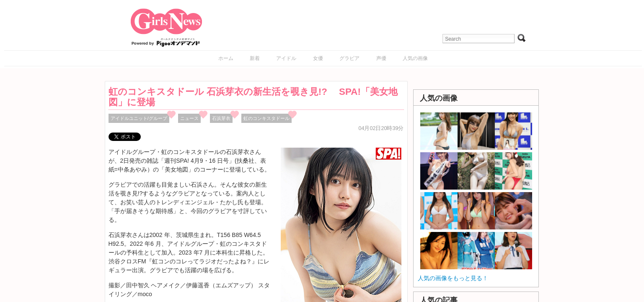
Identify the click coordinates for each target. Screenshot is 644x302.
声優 (381, 58)
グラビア (349, 58)
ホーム (226, 58)
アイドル (286, 58)
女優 (318, 58)
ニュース (189, 118)
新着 (255, 58)
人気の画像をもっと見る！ (453, 278)
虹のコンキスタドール (266, 118)
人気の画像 (415, 58)
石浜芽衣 (221, 118)
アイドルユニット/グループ (139, 118)
